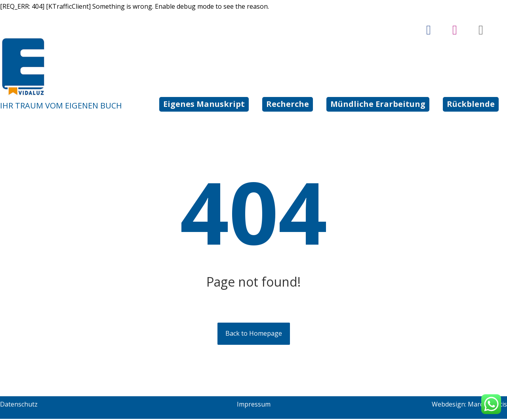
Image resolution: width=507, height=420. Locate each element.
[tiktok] (481, 30)
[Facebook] (429, 30)
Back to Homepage (254, 335)
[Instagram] (455, 30)
